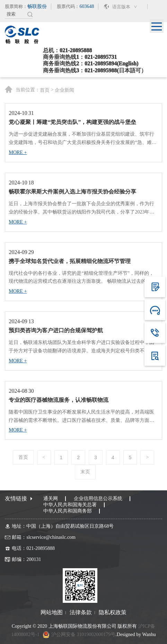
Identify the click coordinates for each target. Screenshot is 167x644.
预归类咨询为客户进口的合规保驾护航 (56, 330)
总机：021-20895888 (67, 50)
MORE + (18, 152)
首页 (45, 90)
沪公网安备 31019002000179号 (83, 634)
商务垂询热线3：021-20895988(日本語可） (95, 70)
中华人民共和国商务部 (68, 511)
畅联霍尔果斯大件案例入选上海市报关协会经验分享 (72, 192)
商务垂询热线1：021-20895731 (80, 57)
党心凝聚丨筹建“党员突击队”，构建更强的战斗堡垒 (72, 122)
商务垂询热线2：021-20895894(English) (91, 64)
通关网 (51, 498)
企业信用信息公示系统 (98, 498)
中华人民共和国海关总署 (70, 505)
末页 (85, 472)
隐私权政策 (113, 613)
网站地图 (52, 613)
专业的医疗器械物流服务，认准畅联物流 (59, 400)
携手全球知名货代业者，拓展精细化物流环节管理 (70, 261)
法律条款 (81, 613)
